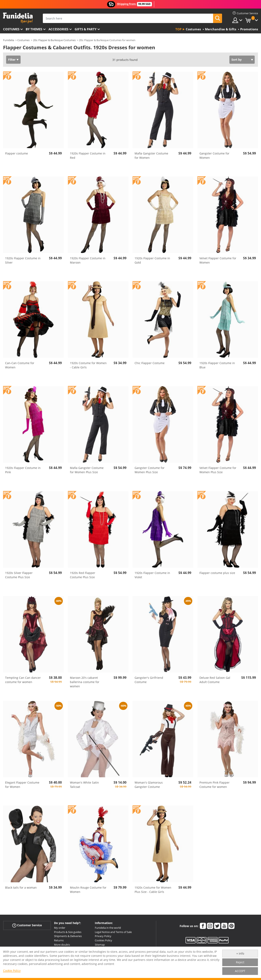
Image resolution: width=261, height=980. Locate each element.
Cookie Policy (12, 971)
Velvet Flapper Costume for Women (218, 260)
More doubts (62, 945)
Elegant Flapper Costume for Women (22, 785)
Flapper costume (17, 153)
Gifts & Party (86, 29)
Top (178, 29)
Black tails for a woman (21, 887)
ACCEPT (240, 971)
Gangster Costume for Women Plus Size (150, 470)
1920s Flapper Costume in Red (88, 155)
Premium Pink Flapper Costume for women (215, 785)
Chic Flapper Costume (150, 363)
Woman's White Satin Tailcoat (84, 785)
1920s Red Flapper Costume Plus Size (83, 575)
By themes (34, 29)
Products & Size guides (68, 932)
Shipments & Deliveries (68, 936)
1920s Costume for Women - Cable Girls (88, 365)
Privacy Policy (103, 936)
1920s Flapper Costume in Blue (217, 365)
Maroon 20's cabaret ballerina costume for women (85, 682)
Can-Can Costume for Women (20, 365)
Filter (12, 60)
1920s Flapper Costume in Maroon (88, 260)
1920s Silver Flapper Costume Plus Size (19, 575)
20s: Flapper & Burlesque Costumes (54, 40)
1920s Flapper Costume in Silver (23, 260)
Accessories (58, 29)
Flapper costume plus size (217, 573)
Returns (59, 940)
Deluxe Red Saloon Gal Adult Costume (215, 680)
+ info (240, 953)
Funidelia (9, 40)
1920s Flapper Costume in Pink (23, 470)
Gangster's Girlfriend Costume (149, 680)
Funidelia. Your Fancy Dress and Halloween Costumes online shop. (18, 18)
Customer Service (27, 925)
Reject (240, 962)
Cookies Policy (103, 940)
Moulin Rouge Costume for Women (88, 890)
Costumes (11, 29)
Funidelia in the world (108, 928)
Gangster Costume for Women (214, 155)
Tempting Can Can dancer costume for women (23, 680)
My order (60, 928)
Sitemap (100, 945)
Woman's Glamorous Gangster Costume (149, 785)
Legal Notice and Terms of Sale (113, 932)
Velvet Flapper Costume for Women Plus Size (218, 470)
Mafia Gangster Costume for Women (151, 155)
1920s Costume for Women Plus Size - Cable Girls (153, 890)
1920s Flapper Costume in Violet (152, 575)
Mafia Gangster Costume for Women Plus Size (87, 470)
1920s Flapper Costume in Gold (152, 260)
